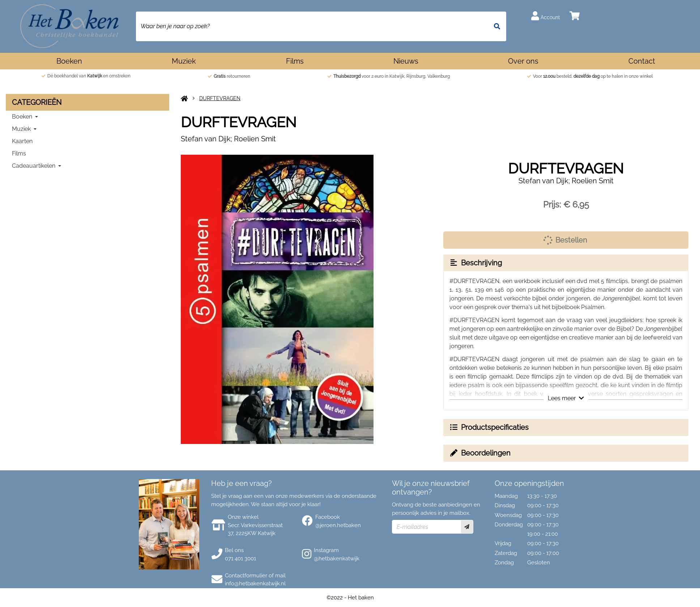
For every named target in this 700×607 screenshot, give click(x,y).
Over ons (523, 61)
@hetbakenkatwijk (337, 559)
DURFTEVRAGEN (220, 98)
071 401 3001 (240, 559)
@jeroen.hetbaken (338, 525)
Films (295, 61)
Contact (642, 61)
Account (546, 16)
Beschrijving (475, 263)
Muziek (184, 61)
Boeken (69, 61)
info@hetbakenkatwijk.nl (255, 584)
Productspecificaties (489, 427)
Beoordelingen (480, 453)
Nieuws (406, 61)
